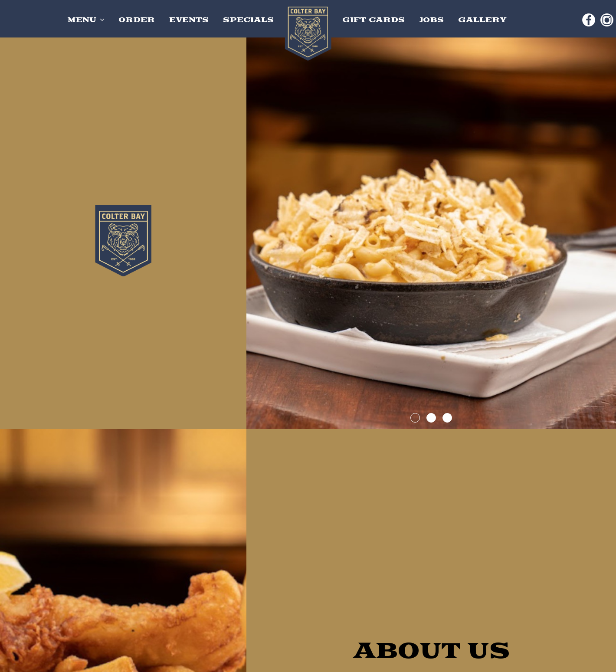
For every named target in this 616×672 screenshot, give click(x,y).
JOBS (433, 20)
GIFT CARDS (375, 20)
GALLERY (482, 20)
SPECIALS (248, 20)
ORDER (137, 20)
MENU (86, 20)
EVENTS (190, 20)
